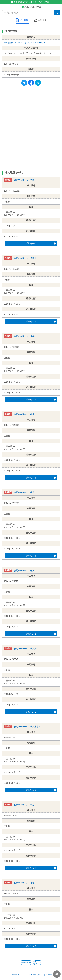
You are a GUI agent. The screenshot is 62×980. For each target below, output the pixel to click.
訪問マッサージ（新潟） (25, 570)
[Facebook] (31, 83)
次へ (38, 962)
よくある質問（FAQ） (34, 975)
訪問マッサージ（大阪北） (26, 258)
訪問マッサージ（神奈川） (26, 805)
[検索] (57, 13)
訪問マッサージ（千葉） (25, 883)
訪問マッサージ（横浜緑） (26, 649)
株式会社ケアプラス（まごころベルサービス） (26, 43)
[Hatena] (38, 83)
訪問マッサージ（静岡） (25, 414)
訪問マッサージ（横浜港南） (27, 727)
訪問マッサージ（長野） (25, 492)
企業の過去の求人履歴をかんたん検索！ (31, 2)
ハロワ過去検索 (31, 7)
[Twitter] (24, 83)
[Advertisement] (31, 128)
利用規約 (49, 975)
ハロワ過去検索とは (15, 975)
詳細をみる (41, 243)
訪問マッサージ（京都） (25, 336)
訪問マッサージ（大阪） (25, 180)
